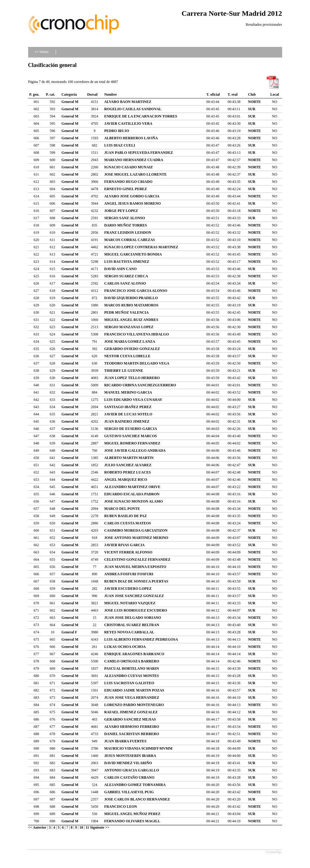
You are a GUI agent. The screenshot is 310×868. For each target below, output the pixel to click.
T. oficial (213, 94)
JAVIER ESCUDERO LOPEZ (128, 589)
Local (275, 94)
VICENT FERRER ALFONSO (128, 552)
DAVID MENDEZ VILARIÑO (128, 763)
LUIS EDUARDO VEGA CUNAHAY (133, 400)
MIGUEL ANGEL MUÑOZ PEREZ (132, 814)
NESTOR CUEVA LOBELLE (127, 356)
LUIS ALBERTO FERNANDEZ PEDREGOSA (141, 639)
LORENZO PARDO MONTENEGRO (134, 705)
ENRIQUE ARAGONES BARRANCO (134, 654)
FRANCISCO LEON (120, 807)
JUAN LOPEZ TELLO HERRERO (132, 378)
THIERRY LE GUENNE (124, 371)
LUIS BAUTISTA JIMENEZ (127, 262)
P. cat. (51, 94)
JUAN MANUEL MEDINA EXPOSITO (135, 567)
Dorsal (92, 94)
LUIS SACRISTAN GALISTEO (129, 683)
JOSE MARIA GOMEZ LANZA (130, 342)
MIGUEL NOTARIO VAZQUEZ (130, 603)
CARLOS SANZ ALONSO (125, 283)
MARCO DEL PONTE (122, 509)
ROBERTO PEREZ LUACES (127, 472)
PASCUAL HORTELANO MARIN (132, 668)
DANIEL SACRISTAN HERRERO (132, 734)
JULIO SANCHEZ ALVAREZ (128, 465)
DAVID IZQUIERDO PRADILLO (131, 298)
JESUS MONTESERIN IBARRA (130, 756)
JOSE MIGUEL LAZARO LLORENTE (135, 174)
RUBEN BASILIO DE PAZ (125, 516)
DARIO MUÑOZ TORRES (125, 225)
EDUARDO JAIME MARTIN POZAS (134, 690)
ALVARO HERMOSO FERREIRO (132, 727)
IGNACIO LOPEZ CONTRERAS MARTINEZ (141, 247)
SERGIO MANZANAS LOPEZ (129, 327)
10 (81, 827)
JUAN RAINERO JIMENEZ (127, 421)
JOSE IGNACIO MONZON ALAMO (134, 501)
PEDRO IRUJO (117, 131)
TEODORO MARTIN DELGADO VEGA (137, 363)
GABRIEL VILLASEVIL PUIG (129, 792)
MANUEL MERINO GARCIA (128, 392)
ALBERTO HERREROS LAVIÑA (131, 138)
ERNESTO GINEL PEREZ (125, 189)
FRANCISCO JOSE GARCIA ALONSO (136, 291)
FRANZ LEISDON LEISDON (128, 233)
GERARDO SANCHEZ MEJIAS (130, 719)
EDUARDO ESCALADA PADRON (132, 494)
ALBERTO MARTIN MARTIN (129, 458)
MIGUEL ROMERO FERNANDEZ (132, 443)
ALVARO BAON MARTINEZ (128, 102)
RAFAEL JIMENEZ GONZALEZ (131, 712)
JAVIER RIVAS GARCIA (124, 545)
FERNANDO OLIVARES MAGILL (132, 821)
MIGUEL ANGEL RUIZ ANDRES (131, 320)
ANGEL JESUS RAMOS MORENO (132, 203)
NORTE (254, 102)
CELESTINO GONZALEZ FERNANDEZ (137, 559)
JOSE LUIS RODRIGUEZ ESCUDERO (136, 610)
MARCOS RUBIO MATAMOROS (131, 305)
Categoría (69, 94)
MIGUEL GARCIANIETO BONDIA (133, 254)
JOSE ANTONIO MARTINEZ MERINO (136, 538)
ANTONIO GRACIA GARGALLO (132, 770)
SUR (252, 109)
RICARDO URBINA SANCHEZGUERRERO (140, 385)
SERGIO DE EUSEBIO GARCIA (130, 429)
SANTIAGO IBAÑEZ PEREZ (128, 407)
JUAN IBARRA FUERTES (125, 741)
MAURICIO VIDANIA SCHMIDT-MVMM (138, 748)
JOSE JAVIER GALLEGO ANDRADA (135, 451)
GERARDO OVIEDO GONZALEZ (132, 349)
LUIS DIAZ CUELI (120, 145)
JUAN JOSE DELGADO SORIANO (133, 618)
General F (69, 632)
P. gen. (34, 94)
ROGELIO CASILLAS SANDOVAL (133, 109)
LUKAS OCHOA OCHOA (125, 647)
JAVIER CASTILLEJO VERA (128, 124)
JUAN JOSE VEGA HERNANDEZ (132, 698)
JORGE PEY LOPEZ (121, 211)
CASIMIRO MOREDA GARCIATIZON (136, 530)
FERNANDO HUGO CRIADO (128, 182)
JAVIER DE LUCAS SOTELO (128, 414)
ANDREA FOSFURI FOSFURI (129, 574)
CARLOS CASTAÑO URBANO (129, 777)
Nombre (110, 94)
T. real (233, 94)
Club (252, 94)
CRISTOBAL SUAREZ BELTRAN (132, 625)
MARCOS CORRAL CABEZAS (129, 240)
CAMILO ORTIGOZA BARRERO (132, 661)
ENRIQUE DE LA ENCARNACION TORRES (141, 116)
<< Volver (41, 52)
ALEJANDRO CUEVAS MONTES (131, 676)
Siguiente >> (100, 827)
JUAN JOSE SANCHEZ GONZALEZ (134, 596)
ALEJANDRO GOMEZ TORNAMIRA (135, 785)
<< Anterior (37, 827)
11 (87, 827)
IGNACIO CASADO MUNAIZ (129, 167)
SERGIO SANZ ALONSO (125, 218)
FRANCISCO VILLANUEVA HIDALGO (137, 334)
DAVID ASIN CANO (120, 269)
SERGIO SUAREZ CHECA (126, 276)
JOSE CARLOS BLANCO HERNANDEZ (137, 799)
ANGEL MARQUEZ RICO (126, 480)
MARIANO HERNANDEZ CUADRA (134, 160)
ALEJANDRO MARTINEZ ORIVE (132, 487)
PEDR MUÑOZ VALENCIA (126, 312)
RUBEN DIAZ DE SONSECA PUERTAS (136, 581)
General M (70, 102)
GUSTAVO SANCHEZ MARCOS (130, 436)
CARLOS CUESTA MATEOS (127, 523)
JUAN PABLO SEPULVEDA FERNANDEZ (139, 153)
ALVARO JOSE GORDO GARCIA (132, 196)
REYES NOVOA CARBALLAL (129, 632)
